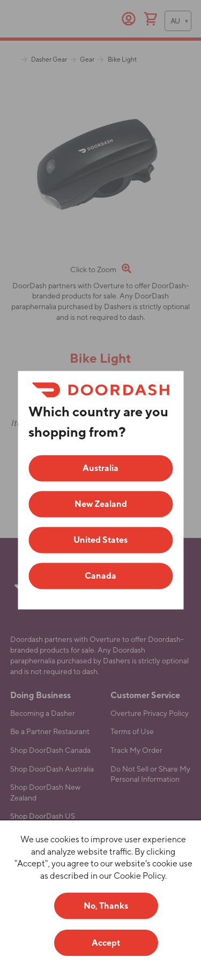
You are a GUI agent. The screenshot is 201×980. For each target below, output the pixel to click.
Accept (106, 943)
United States (100, 540)
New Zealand (101, 504)
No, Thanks (106, 906)
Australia (100, 468)
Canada (100, 576)
